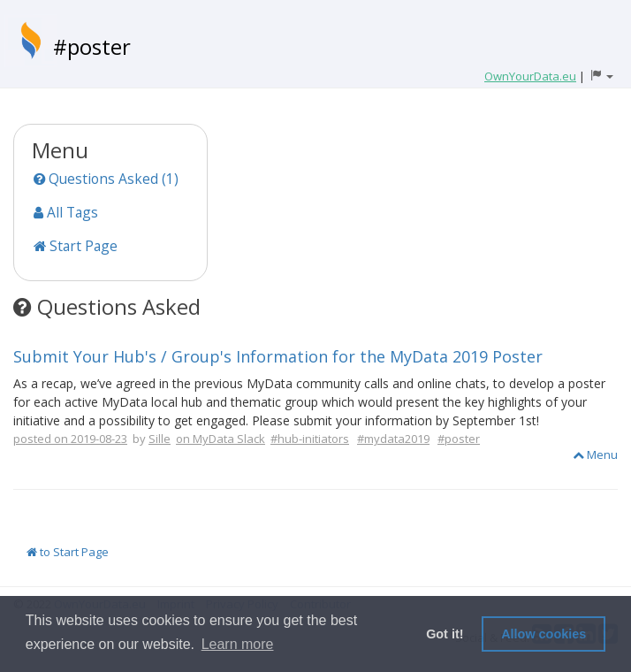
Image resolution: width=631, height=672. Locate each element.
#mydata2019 (393, 439)
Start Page (76, 246)
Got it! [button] (445, 634)
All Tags (66, 212)
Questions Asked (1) (106, 179)
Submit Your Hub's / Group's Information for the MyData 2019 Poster (278, 356)
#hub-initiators (310, 439)
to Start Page (68, 552)
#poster (92, 46)
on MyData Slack (220, 439)
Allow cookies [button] (544, 634)
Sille (160, 439)
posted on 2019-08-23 (70, 439)
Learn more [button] (238, 644)
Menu (595, 454)
